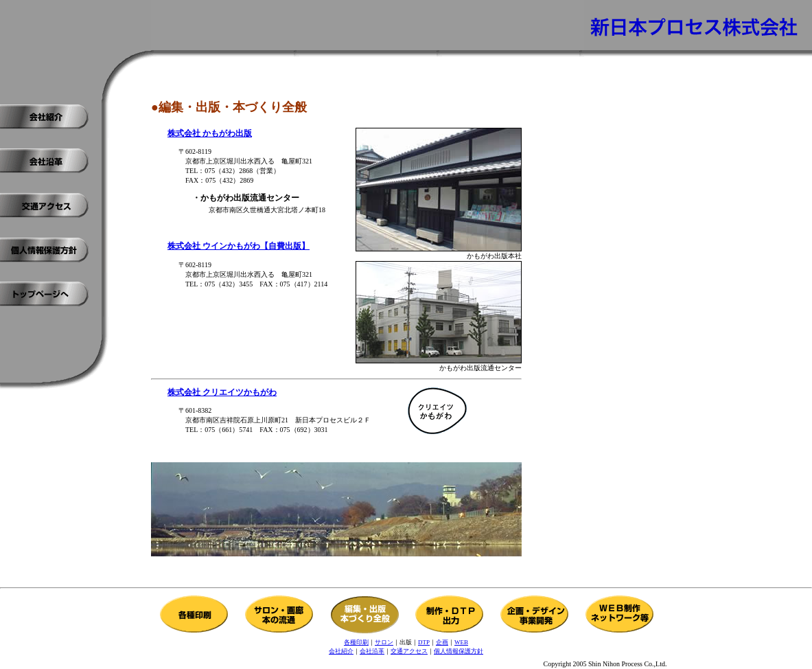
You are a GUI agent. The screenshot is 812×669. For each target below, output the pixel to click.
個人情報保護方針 (459, 651)
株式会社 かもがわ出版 (210, 133)
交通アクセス (409, 651)
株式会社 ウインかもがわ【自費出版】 (239, 246)
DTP (424, 642)
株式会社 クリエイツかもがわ (222, 392)
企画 (442, 642)
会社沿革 (372, 651)
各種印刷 (356, 642)
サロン (384, 642)
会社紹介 (341, 651)
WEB (461, 642)
